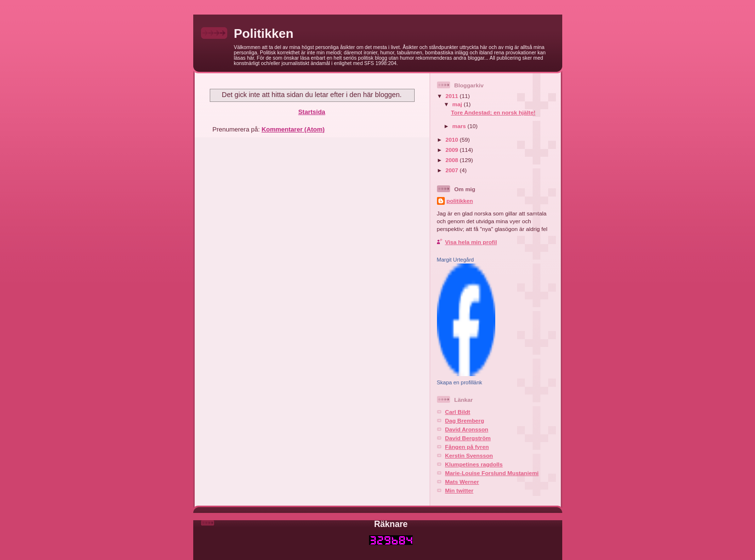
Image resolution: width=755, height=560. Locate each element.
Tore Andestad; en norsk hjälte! (493, 112)
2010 (453, 140)
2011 (453, 96)
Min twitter (459, 490)
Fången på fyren (467, 447)
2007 (453, 170)
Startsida (312, 112)
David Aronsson (467, 429)
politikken (460, 201)
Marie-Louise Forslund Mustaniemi (492, 473)
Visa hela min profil (471, 242)
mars (460, 126)
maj (458, 104)
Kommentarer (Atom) (293, 129)
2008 (453, 160)
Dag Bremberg (465, 420)
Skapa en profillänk (460, 382)
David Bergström (468, 438)
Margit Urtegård (455, 260)
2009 (453, 150)
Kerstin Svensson (469, 455)
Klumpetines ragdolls (474, 464)
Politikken (264, 33)
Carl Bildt (458, 412)
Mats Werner (462, 482)
